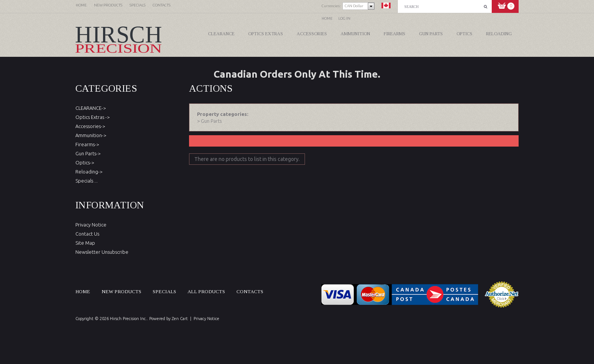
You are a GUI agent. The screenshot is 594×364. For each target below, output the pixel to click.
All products (206, 291)
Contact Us (87, 234)
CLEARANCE (221, 34)
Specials (164, 291)
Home (327, 18)
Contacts (250, 291)
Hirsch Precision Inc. (128, 319)
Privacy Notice (91, 225)
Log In (344, 18)
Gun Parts (431, 34)
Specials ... (87, 181)
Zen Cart (180, 319)
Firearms (395, 34)
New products (121, 291)
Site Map (85, 243)
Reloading (499, 34)
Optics (464, 34)
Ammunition (355, 34)
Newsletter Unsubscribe (102, 252)
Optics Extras (266, 34)
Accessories (312, 34)
